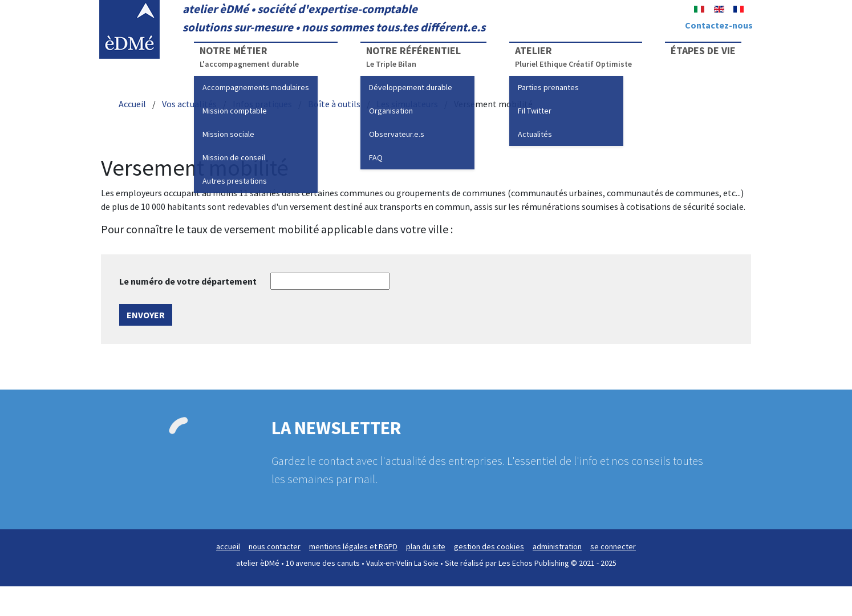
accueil (228, 546)
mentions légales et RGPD (353, 546)
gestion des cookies (489, 546)
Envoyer (146, 315)
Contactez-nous (719, 25)
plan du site (426, 546)
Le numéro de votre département (188, 281)
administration (557, 546)
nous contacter (275, 546)
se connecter (613, 546)
